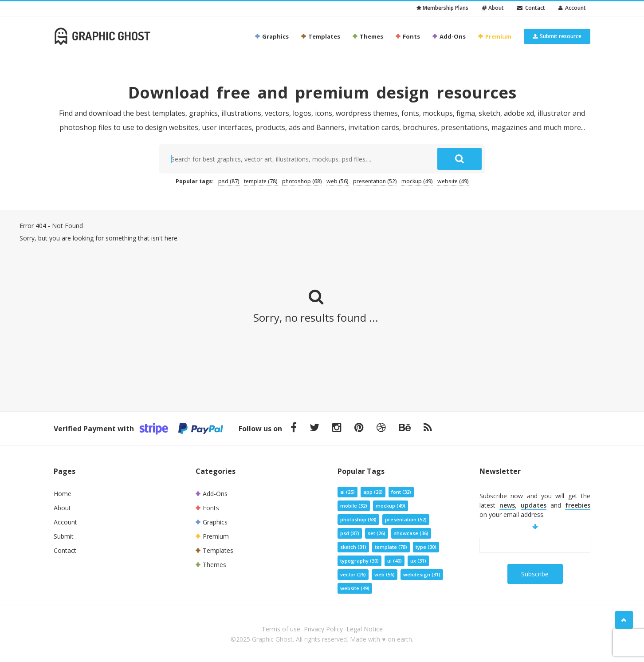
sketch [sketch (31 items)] (353, 547)
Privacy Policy (323, 629)
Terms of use (281, 629)
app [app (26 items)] (373, 492)
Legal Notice (365, 629)
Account (572, 8)
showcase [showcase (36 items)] (411, 533)
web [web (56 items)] (338, 181)
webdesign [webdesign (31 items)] (422, 574)
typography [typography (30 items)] (359, 561)
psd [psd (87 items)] (229, 181)
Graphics (271, 36)
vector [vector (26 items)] (353, 574)
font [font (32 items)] (401, 492)
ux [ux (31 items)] (418, 561)
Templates (320, 36)
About (493, 8)
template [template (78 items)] (261, 181)
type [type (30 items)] (426, 547)
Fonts (407, 36)
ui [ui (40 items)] (395, 561)
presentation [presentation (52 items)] (375, 181)
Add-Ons (449, 36)
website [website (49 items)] (453, 181)
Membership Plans (442, 8)
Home (63, 494)
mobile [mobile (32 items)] (354, 506)
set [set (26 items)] (377, 533)
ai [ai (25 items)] (348, 492)
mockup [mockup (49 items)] (417, 181)
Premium (494, 36)
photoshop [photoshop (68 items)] (302, 181)
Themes (367, 36)
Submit (64, 536)
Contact (531, 8)
